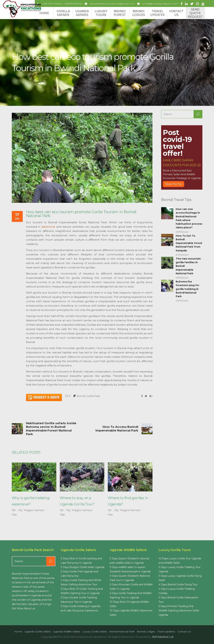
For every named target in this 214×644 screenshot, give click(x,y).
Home (18, 632)
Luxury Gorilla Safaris (95, 632)
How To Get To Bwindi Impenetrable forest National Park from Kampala (189, 243)
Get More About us (23, 608)
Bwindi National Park (122, 632)
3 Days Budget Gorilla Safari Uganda (82, 567)
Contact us (184, 632)
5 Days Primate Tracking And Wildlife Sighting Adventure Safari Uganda (179, 611)
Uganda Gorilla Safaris (38, 632)
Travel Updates (166, 632)
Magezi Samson (34, 510)
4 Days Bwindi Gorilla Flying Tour (178, 584)
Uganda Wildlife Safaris (67, 632)
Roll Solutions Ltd (163, 637)
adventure (48, 227)
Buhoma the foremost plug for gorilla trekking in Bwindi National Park (187, 289)
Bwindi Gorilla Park (88, 396)
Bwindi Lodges (146, 632)
